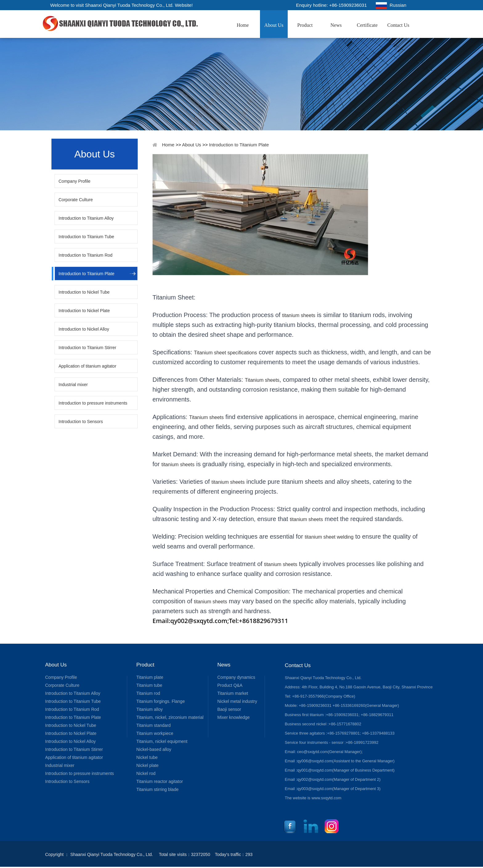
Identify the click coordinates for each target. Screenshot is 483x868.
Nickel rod (146, 773)
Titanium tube (149, 685)
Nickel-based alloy (154, 749)
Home (243, 25)
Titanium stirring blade (158, 789)
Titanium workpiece (155, 733)
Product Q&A (230, 685)
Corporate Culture (76, 200)
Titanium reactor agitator (160, 781)
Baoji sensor (229, 709)
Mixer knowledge (234, 717)
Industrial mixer (73, 385)
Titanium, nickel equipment (162, 741)
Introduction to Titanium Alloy (86, 218)
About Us (274, 25)
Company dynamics (236, 677)
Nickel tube (147, 757)
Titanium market (233, 693)
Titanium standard (154, 725)
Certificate (367, 25)
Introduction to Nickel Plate (84, 311)
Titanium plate (150, 677)
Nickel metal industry (237, 701)
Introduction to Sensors (81, 422)
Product (305, 25)
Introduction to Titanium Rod (85, 255)
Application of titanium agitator (87, 366)
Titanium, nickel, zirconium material (170, 717)
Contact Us (398, 25)
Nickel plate (148, 765)
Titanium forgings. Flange (161, 701)
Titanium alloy (150, 709)
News (336, 25)
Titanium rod (148, 693)
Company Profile (75, 181)
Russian (391, 6)
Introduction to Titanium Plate (86, 274)
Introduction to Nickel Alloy (84, 329)
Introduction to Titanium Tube (86, 237)
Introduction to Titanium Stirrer (87, 348)
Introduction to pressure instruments (93, 403)
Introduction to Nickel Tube (84, 292)
